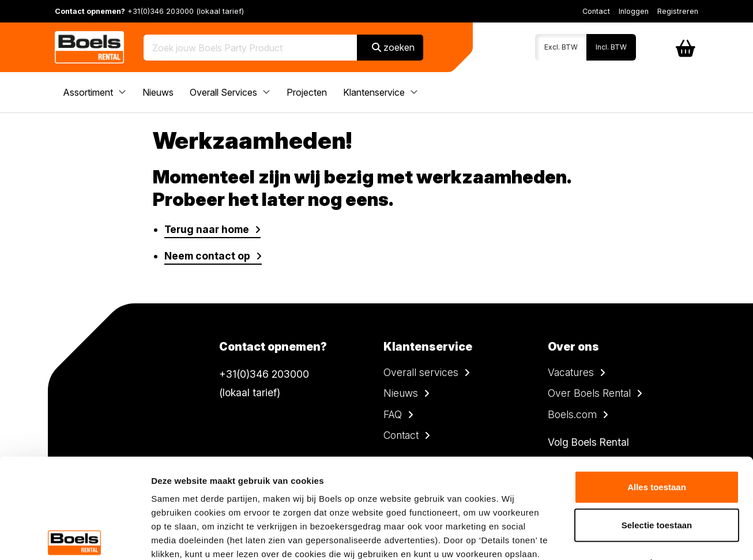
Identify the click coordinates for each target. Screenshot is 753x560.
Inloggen (634, 11)
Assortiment (95, 92)
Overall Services (230, 92)
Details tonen (623, 537)
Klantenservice (381, 92)
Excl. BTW (561, 47)
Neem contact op (207, 256)
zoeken (393, 47)
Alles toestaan (657, 384)
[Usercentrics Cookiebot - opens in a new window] (75, 538)
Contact (596, 11)
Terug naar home (207, 229)
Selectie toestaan (657, 421)
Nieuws (158, 92)
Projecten (307, 92)
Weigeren (656, 459)
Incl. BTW (611, 47)
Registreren (678, 11)
